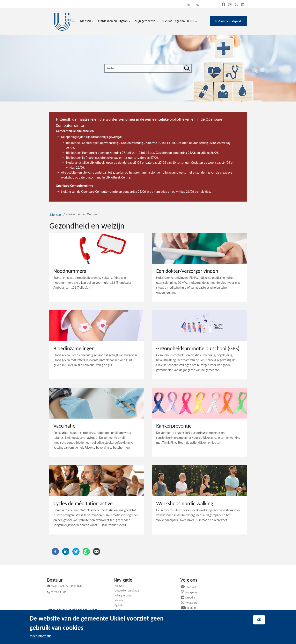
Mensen (56, 215)
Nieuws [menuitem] (167, 21)
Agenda (119, 606)
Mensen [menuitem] (87, 21)
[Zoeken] (187, 68)
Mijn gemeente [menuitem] (147, 21)
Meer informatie (41, 636)
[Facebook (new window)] (223, 5)
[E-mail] (97, 551)
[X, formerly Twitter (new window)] (236, 5)
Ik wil (192, 21)
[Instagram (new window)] (230, 5)
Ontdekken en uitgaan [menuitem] (114, 21)
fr (188, 5)
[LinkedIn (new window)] (243, 5)
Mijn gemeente (123, 596)
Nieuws (119, 601)
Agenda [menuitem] (180, 21)
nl (197, 5)
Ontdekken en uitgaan (127, 591)
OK (259, 620)
